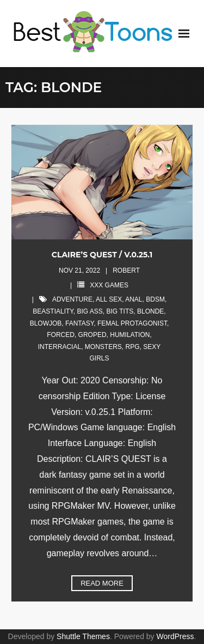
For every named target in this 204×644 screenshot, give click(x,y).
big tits (120, 311)
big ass (89, 311)
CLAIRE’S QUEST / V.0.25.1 (102, 255)
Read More (102, 583)
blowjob (46, 323)
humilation (130, 335)
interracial (60, 347)
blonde (150, 311)
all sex (109, 299)
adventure (72, 299)
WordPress (175, 636)
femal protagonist (132, 323)
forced (61, 335)
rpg (133, 347)
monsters (103, 347)
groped (92, 335)
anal (134, 299)
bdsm (155, 299)
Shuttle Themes (83, 636)
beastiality (53, 311)
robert (126, 270)
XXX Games (109, 285)
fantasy (79, 323)
